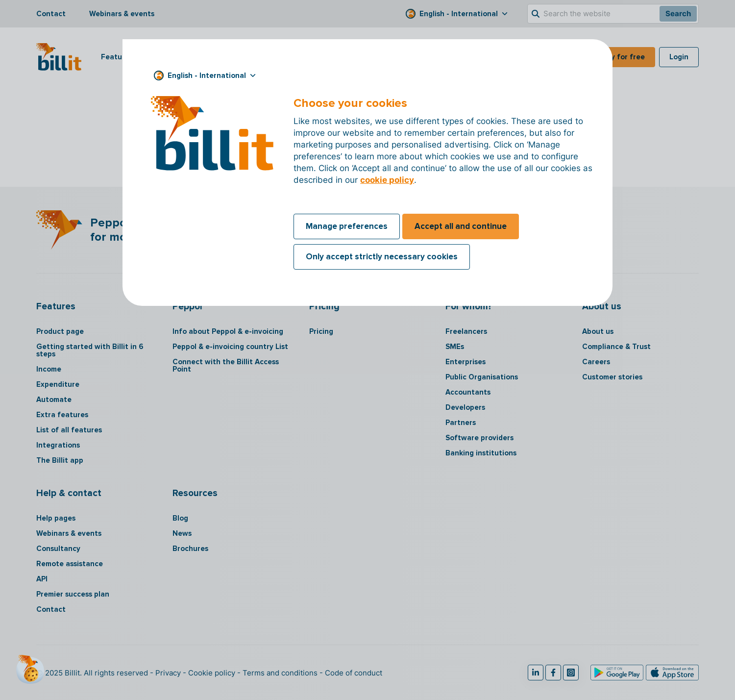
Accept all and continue (461, 226)
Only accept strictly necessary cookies (382, 257)
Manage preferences (347, 226)
